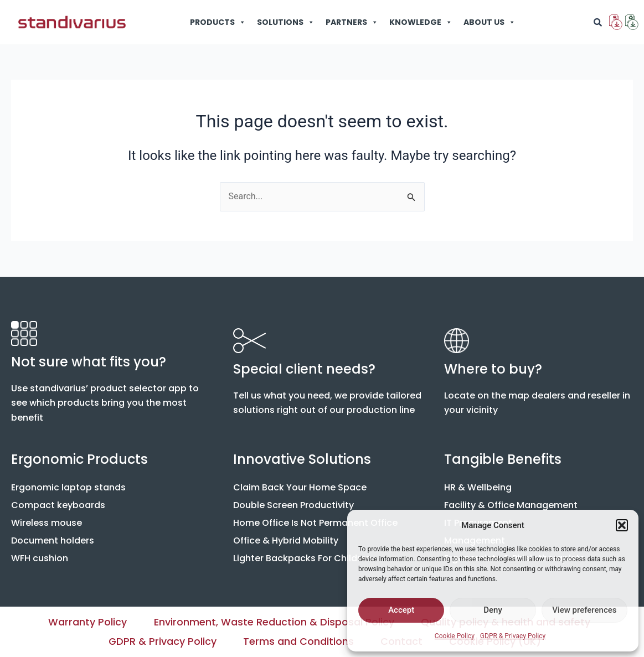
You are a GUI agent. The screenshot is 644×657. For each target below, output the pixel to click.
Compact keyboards (58, 505)
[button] (622, 525)
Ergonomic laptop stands (68, 487)
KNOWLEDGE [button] (421, 22)
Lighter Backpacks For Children (302, 558)
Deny (493, 610)
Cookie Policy (455, 636)
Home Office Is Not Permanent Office (315, 522)
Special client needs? (304, 368)
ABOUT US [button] (490, 22)
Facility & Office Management (511, 505)
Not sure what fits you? (89, 361)
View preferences (584, 610)
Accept (401, 610)
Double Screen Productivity (293, 505)
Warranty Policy (87, 621)
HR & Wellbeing (478, 487)
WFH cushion (40, 558)
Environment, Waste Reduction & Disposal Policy (274, 621)
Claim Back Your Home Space (300, 487)
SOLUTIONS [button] (286, 22)
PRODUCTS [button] (218, 22)
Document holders (53, 540)
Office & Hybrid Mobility (286, 540)
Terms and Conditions (298, 641)
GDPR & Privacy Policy (513, 636)
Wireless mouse (47, 522)
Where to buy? (493, 368)
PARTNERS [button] (352, 22)
